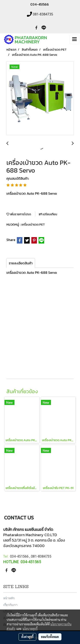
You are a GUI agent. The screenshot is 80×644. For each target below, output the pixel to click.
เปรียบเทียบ (48, 214)
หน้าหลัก (9, 598)
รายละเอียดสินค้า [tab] (21, 263)
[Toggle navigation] (74, 39)
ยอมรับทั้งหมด (50, 637)
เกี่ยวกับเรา (10, 605)
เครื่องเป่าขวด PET (33, 225)
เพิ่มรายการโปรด (19, 214)
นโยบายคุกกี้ (30, 629)
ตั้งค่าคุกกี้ (27, 637)
